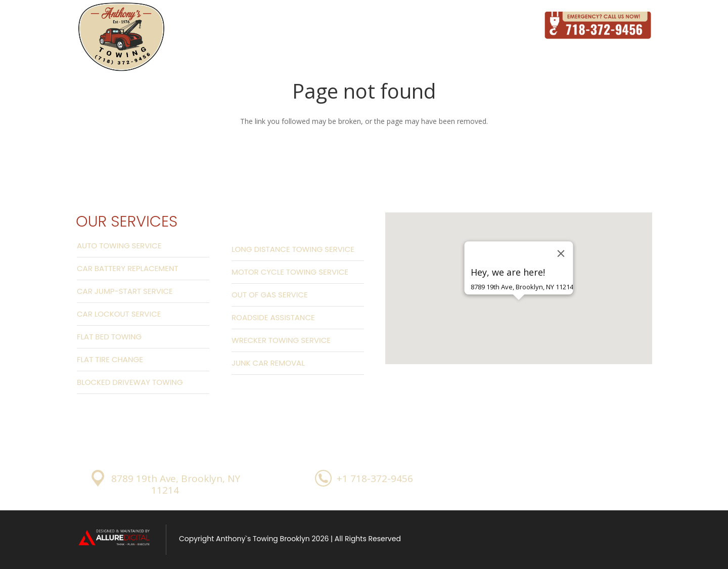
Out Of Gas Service (270, 295)
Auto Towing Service (119, 246)
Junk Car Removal (268, 363)
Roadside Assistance (273, 317)
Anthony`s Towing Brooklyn (263, 539)
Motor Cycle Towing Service (290, 272)
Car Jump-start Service (125, 291)
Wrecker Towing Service (281, 340)
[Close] (561, 253)
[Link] (121, 38)
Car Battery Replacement (128, 268)
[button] (519, 318)
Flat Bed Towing (109, 337)
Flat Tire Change (110, 359)
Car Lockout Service (119, 314)
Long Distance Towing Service (293, 249)
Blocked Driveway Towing (130, 382)
